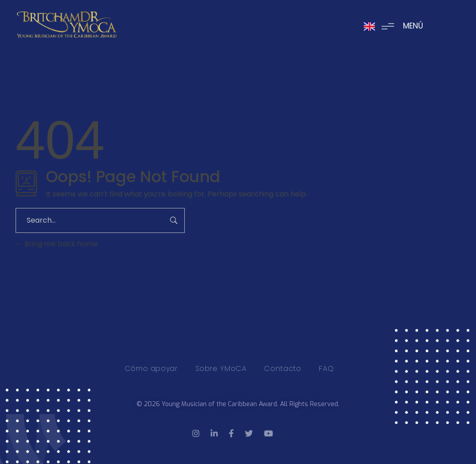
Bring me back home (57, 244)
